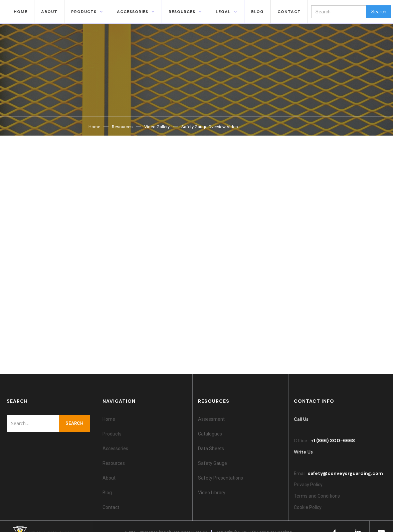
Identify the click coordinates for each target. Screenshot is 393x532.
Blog (107, 493)
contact (289, 12)
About (49, 12)
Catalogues (210, 434)
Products (84, 12)
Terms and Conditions (317, 496)
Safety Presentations (221, 478)
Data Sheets (211, 449)
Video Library (212, 493)
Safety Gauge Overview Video (210, 127)
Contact (111, 507)
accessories (133, 12)
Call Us (301, 419)
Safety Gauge (213, 463)
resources (182, 12)
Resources (122, 127)
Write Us (303, 452)
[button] (87, 12)
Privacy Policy (308, 485)
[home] (4, 12)
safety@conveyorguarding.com (345, 473)
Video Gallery (157, 127)
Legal (223, 12)
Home (21, 12)
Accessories (115, 449)
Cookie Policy (309, 507)
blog (257, 12)
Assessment (211, 419)
